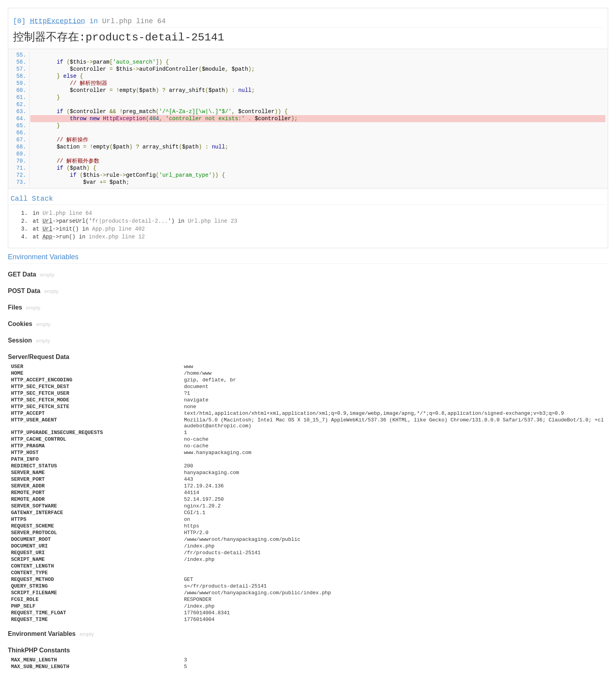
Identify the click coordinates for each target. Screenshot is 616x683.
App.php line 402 (118, 229)
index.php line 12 (117, 237)
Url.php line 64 (134, 21)
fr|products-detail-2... (130, 221)
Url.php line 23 (213, 221)
